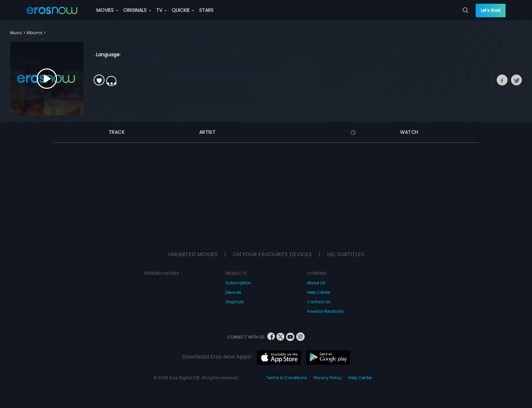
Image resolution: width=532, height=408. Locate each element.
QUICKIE (183, 10)
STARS (206, 10)
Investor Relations (325, 311)
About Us (316, 283)
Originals (235, 302)
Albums (34, 33)
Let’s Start (491, 10)
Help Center (319, 292)
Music (16, 33)
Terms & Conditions (287, 378)
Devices (233, 292)
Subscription (238, 283)
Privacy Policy (328, 378)
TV (161, 10)
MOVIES (107, 10)
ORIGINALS (137, 10)
